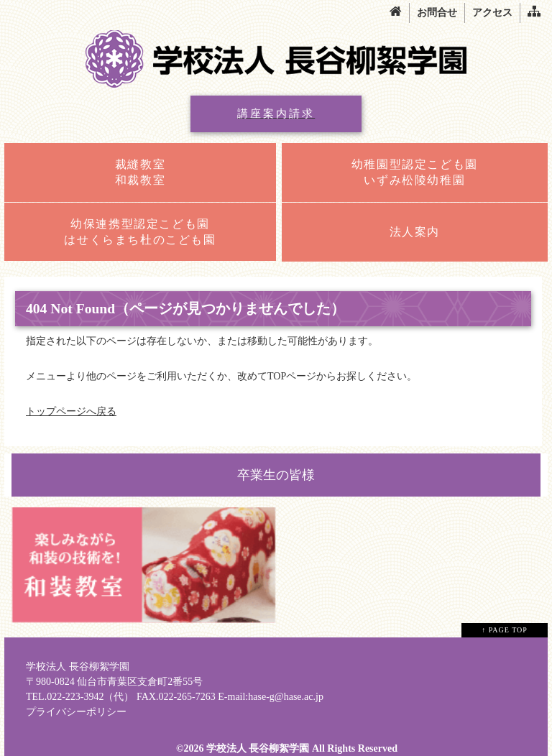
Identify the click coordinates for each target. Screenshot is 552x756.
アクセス (492, 13)
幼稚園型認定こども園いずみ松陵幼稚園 (415, 172)
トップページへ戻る (71, 411)
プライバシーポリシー (76, 712)
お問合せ (437, 13)
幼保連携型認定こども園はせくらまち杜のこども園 (140, 232)
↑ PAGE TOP (505, 630)
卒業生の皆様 (276, 475)
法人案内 (415, 232)
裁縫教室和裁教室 (140, 172)
